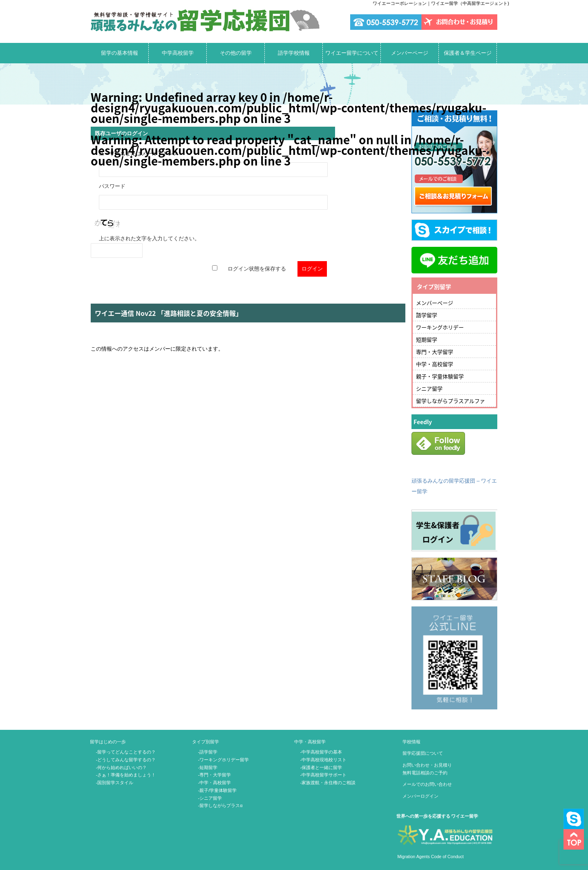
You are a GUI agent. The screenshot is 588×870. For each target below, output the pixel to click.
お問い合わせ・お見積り (427, 765)
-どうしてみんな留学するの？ (126, 760)
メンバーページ (410, 53)
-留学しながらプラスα (220, 805)
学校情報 (411, 742)
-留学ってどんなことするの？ (126, 752)
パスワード (112, 186)
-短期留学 (208, 767)
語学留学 (427, 315)
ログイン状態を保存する (257, 269)
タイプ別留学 (206, 742)
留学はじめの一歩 (108, 742)
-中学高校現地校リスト (324, 760)
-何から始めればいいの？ (122, 767)
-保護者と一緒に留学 (321, 767)
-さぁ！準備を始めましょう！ (126, 775)
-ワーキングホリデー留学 (224, 760)
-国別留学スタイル (115, 783)
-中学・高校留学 (215, 783)
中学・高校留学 (435, 364)
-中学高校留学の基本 (321, 752)
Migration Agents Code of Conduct (430, 857)
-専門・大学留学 (215, 775)
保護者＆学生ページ (468, 53)
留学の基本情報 (120, 53)
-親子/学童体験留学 (218, 790)
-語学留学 (208, 752)
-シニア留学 (210, 798)
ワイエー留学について (352, 53)
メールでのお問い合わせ (427, 784)
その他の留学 (236, 53)
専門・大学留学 (435, 352)
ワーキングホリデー (440, 327)
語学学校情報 (294, 53)
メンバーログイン (420, 796)
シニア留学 (429, 388)
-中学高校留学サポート (324, 775)
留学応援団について (423, 753)
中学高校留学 (178, 53)
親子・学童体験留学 (440, 376)
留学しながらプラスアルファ (451, 401)
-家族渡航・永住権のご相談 (328, 783)
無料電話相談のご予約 (425, 773)
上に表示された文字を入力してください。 (149, 238)
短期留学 (427, 339)
